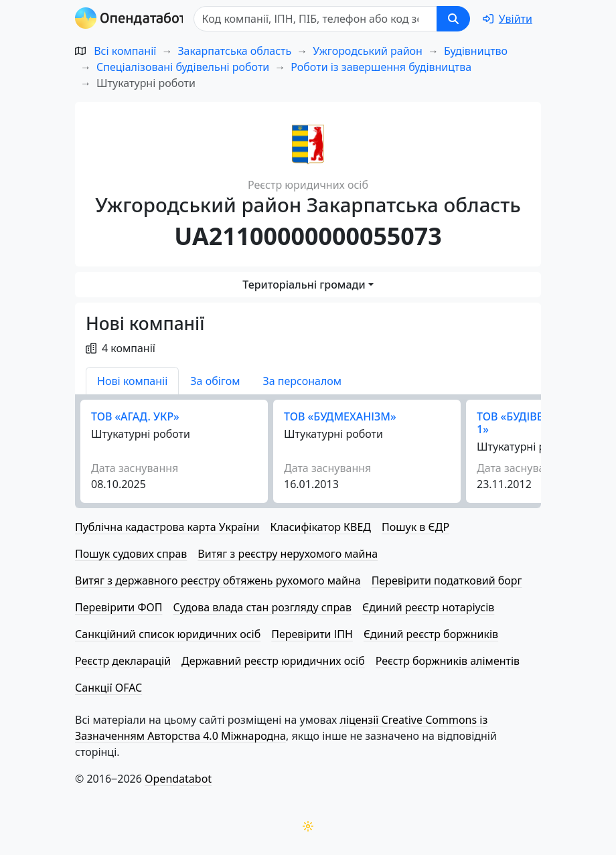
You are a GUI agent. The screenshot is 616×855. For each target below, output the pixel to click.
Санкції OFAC (108, 688)
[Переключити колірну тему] (308, 826)
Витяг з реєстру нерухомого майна (288, 554)
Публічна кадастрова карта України (167, 527)
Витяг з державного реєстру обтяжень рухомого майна (218, 580)
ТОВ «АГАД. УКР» (135, 416)
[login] (508, 19)
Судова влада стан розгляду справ (262, 607)
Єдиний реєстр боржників (431, 634)
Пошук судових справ (131, 554)
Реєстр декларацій (123, 661)
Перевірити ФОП (119, 607)
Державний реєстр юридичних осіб (273, 661)
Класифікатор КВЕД (320, 527)
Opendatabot (178, 779)
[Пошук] (319, 19)
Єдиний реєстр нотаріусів (428, 607)
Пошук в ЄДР (415, 527)
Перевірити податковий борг (447, 580)
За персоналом (302, 381)
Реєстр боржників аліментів (448, 661)
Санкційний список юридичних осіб (168, 634)
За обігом (215, 381)
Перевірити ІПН (312, 634)
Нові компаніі (132, 381)
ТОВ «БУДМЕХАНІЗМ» (340, 416)
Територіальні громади (304, 285)
